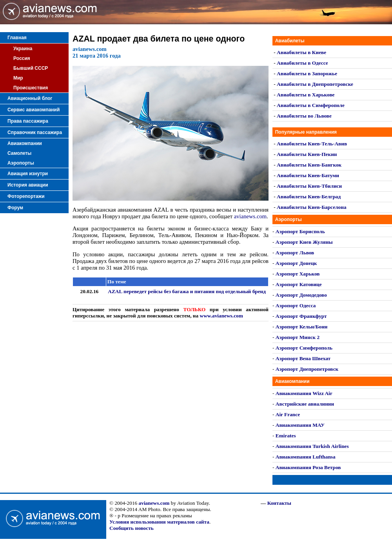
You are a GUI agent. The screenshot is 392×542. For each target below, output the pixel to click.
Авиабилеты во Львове (304, 116)
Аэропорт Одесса (296, 305)
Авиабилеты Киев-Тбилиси (309, 186)
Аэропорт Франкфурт (301, 316)
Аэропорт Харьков (298, 274)
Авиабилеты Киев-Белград (309, 197)
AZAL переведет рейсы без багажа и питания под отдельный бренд (187, 291)
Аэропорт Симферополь (304, 348)
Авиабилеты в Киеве (301, 52)
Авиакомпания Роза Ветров (308, 467)
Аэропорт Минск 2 (298, 337)
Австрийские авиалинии (305, 404)
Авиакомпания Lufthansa (306, 457)
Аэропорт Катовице (299, 284)
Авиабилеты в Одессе (302, 63)
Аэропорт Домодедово (301, 295)
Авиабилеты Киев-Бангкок (309, 165)
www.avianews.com (221, 316)
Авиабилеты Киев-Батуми (308, 175)
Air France (288, 414)
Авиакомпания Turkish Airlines (312, 446)
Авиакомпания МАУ (300, 425)
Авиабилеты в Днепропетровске (315, 84)
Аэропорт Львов (295, 253)
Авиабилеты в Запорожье (307, 73)
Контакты (279, 503)
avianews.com (250, 216)
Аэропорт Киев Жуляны (304, 242)
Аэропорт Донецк (296, 263)
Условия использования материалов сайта (159, 522)
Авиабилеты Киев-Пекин (307, 154)
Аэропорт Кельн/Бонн (302, 327)
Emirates (286, 436)
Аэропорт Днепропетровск (307, 369)
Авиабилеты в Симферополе (311, 105)
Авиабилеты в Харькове (306, 95)
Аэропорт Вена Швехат (303, 358)
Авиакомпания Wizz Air (304, 393)
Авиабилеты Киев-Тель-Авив (312, 144)
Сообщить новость (132, 528)
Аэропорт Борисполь (300, 231)
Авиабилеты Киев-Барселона (311, 207)
